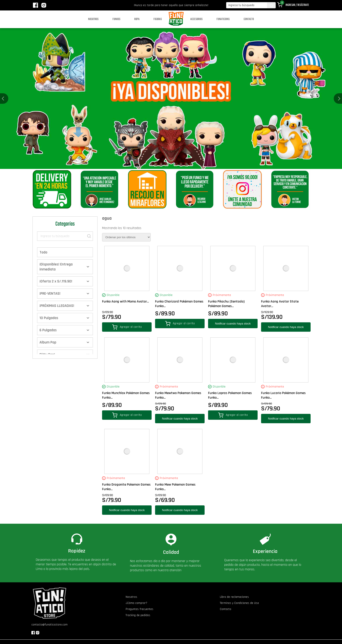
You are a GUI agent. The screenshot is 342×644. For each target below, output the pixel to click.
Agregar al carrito (127, 327)
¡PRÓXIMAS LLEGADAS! (57, 306)
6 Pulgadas (48, 330)
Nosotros (93, 19)
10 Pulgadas (49, 318)
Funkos (116, 19)
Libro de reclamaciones (234, 597)
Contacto (249, 19)
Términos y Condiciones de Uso (239, 603)
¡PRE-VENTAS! (50, 293)
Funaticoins (223, 19)
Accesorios (197, 19)
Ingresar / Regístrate (297, 5)
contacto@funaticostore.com (50, 625)
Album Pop (48, 342)
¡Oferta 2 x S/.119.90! (56, 281)
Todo (43, 252)
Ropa (137, 19)
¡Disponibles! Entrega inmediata (56, 267)
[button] (339, 99)
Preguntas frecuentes (139, 609)
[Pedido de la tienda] (126, 237)
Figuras (158, 19)
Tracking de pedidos (138, 615)
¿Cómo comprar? (136, 603)
